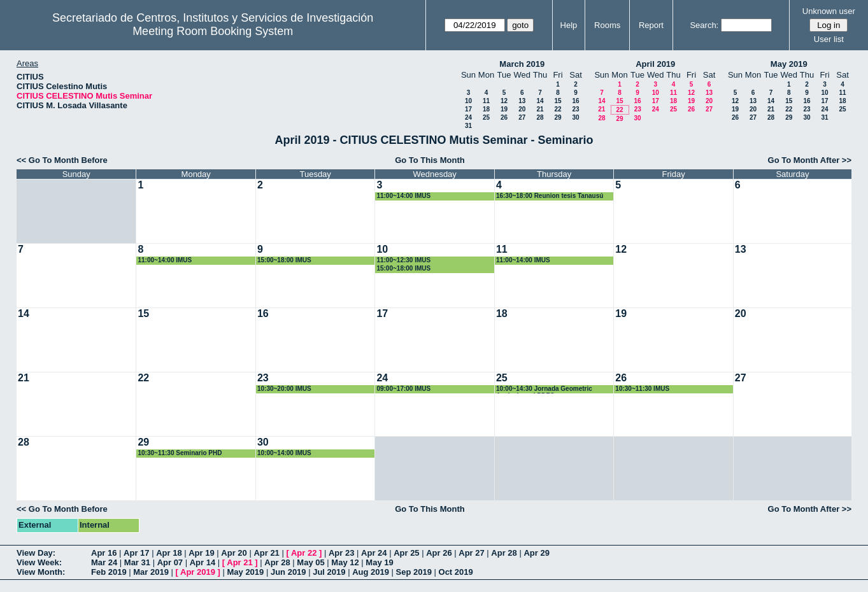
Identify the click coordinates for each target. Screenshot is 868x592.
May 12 (345, 562)
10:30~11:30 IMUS (642, 389)
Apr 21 (266, 553)
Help (569, 25)
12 (504, 101)
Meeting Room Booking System (213, 31)
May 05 (310, 562)
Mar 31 (137, 562)
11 (486, 101)
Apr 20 (234, 553)
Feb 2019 (109, 572)
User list (829, 39)
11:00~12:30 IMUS (403, 260)
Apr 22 (304, 553)
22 (558, 109)
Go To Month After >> (810, 160)
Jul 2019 (329, 572)
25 (486, 117)
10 (468, 101)
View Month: (41, 572)
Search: (704, 25)
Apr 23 (341, 553)
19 (504, 109)
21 (540, 109)
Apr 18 (169, 553)
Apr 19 (201, 553)
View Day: (36, 553)
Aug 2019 (371, 572)
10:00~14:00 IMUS (284, 453)
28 (540, 117)
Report (651, 25)
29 (558, 117)
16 (575, 101)
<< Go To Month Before (62, 160)
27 (522, 117)
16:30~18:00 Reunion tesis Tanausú (550, 196)
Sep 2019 (414, 572)
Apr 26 (439, 553)
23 (575, 109)
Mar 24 (104, 562)
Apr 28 (504, 553)
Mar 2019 (151, 572)
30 (575, 117)
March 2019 (522, 64)
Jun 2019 (288, 572)
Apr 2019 (198, 572)
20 (522, 109)
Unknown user (829, 11)
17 (468, 109)
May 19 (379, 562)
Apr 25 (406, 553)
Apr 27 (471, 553)
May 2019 (789, 64)
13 (522, 101)
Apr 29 (536, 553)
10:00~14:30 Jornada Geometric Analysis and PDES (544, 389)
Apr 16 (104, 553)
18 (486, 109)
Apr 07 (170, 562)
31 (468, 126)
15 (558, 101)
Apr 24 (374, 553)
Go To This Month (430, 160)
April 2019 (655, 64)
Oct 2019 (456, 572)
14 (540, 101)
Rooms (607, 25)
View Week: (39, 562)
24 (468, 117)
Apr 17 (136, 553)
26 (504, 117)
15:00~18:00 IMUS (284, 260)
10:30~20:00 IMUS (284, 389)
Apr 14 (203, 562)
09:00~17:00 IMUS (403, 389)
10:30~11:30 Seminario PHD (180, 453)
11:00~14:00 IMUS (403, 196)
